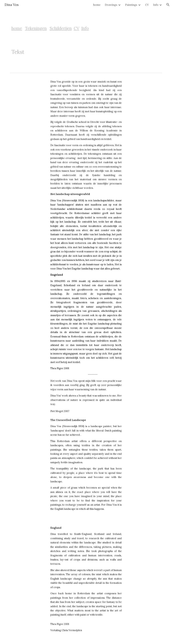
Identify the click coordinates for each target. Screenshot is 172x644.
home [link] (97, 5)
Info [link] (156, 5)
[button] (168, 5)
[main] (54, 28)
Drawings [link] (111, 5)
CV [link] (147, 5)
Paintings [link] (131, 5)
